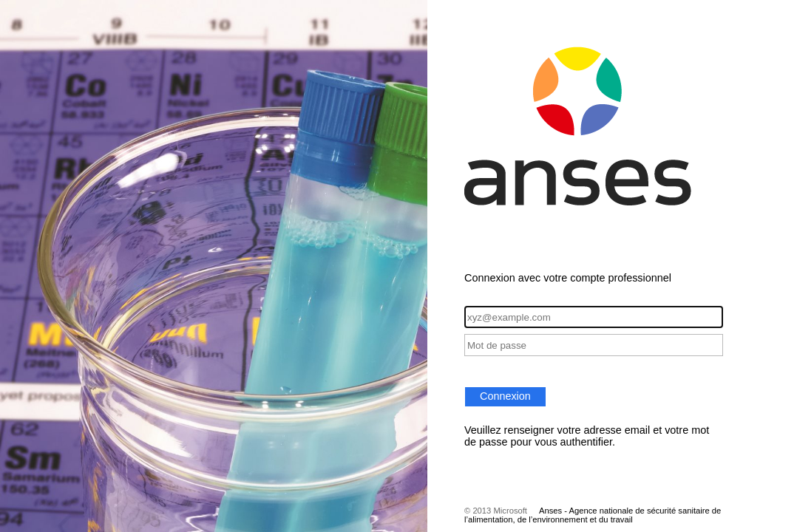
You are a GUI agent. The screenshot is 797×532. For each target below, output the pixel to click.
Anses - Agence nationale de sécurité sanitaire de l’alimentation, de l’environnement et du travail (593, 515)
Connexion (505, 396)
